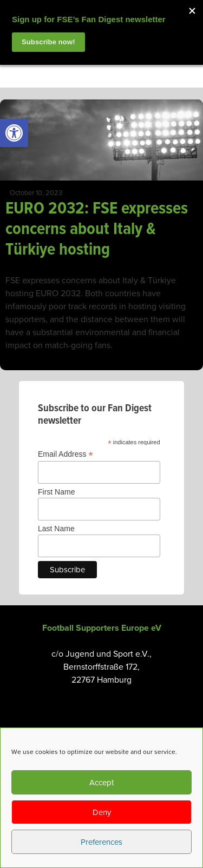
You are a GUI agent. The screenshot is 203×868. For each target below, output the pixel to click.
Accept (101, 783)
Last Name (56, 529)
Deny (102, 812)
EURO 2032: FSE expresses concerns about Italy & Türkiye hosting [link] (97, 230)
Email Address (66, 454)
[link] (14, 133)
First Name (56, 492)
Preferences (101, 842)
